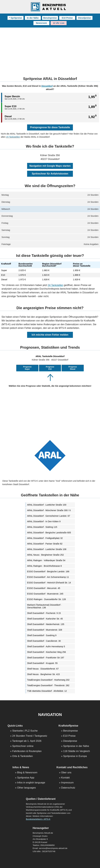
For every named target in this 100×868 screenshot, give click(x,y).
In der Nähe (33, 18)
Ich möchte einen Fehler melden (50, 335)
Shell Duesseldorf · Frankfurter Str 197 (46, 658)
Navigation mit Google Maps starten (50, 166)
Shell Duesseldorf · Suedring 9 (42, 635)
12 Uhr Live (59, 23)
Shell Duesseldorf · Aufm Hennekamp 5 (46, 646)
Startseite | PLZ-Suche (25, 731)
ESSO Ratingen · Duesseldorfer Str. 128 (46, 599)
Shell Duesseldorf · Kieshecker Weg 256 (46, 652)
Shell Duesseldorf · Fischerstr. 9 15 (44, 613)
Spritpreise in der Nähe (76, 746)
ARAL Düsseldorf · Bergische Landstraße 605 (49, 533)
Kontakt (65, 778)
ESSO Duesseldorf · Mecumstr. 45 (44, 588)
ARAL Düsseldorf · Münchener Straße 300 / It (49, 510)
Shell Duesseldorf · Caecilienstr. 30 (44, 641)
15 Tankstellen (13, 137)
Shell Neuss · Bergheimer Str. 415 (43, 674)
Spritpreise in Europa (75, 756)
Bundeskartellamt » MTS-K (38, 819)
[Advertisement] (50, 50)
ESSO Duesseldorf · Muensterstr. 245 (45, 594)
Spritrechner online (23, 746)
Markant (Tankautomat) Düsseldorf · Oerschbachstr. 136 (44, 606)
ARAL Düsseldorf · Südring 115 (42, 527)
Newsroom (41, 23)
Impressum (67, 783)
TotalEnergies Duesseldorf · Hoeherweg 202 (48, 680)
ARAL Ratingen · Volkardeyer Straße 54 (46, 560)
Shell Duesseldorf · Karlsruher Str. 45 (45, 619)
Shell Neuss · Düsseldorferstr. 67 (43, 669)
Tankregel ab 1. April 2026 (27, 741)
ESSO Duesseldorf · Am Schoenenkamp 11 (48, 577)
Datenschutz (68, 788)
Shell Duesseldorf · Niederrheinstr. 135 (46, 624)
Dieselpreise (85, 18)
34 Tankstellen (56, 285)
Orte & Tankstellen (23, 756)
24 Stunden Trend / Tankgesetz (30, 736)
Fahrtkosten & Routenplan (27, 751)
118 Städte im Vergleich (77, 751)
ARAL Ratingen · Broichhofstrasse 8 (44, 566)
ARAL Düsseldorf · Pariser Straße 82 (45, 544)
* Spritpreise (16, 18)
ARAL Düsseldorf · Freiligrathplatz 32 (45, 538)
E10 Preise (67, 18)
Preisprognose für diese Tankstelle (50, 127)
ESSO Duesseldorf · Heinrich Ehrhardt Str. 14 (49, 583)
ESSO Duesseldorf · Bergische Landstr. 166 (48, 572)
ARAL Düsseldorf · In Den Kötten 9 (44, 521)
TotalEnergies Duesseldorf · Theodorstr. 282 (48, 685)
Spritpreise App (26, 778)
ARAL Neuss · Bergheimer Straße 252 (45, 555)
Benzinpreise (50, 18)
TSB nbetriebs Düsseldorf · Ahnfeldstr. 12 (47, 691)
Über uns (66, 773)
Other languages (27, 788)
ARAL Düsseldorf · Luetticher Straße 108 (47, 549)
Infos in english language (31, 783)
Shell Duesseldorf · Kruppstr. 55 (42, 663)
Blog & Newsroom (27, 773)
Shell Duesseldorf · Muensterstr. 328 (45, 630)
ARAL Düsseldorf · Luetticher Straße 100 (47, 505)
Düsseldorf (47, 86)
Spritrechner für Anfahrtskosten (50, 174)
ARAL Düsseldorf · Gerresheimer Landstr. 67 (49, 516)
